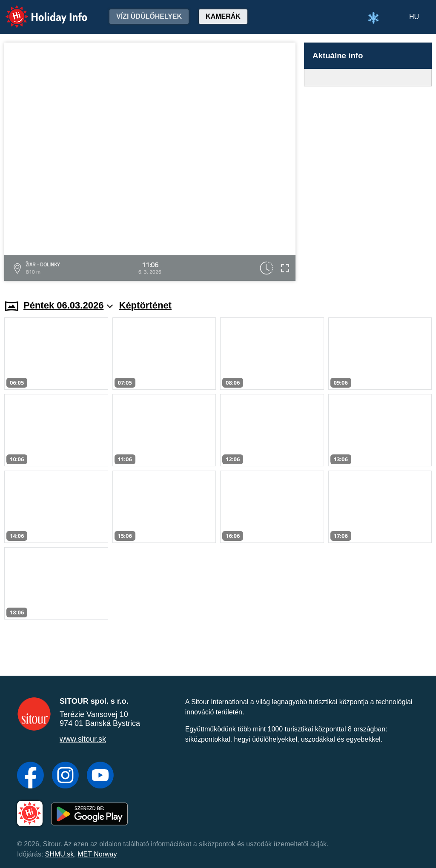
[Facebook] (30, 776)
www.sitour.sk (83, 739)
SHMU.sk (60, 854)
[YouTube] (100, 776)
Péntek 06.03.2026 (68, 305)
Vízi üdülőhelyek (149, 16)
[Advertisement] (368, 185)
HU (414, 17)
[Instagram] (65, 776)
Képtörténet (145, 305)
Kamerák (223, 16)
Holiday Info (38, 11)
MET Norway (97, 854)
